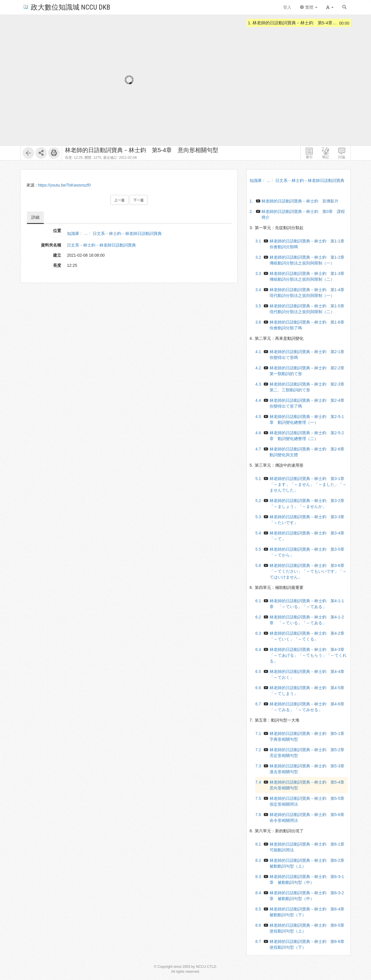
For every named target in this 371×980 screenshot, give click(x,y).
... (86, 233)
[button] (330, 7)
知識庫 (73, 233)
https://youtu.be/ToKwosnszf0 (64, 185)
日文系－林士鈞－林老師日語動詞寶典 (127, 233)
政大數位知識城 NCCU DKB (66, 7)
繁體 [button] (309, 7)
